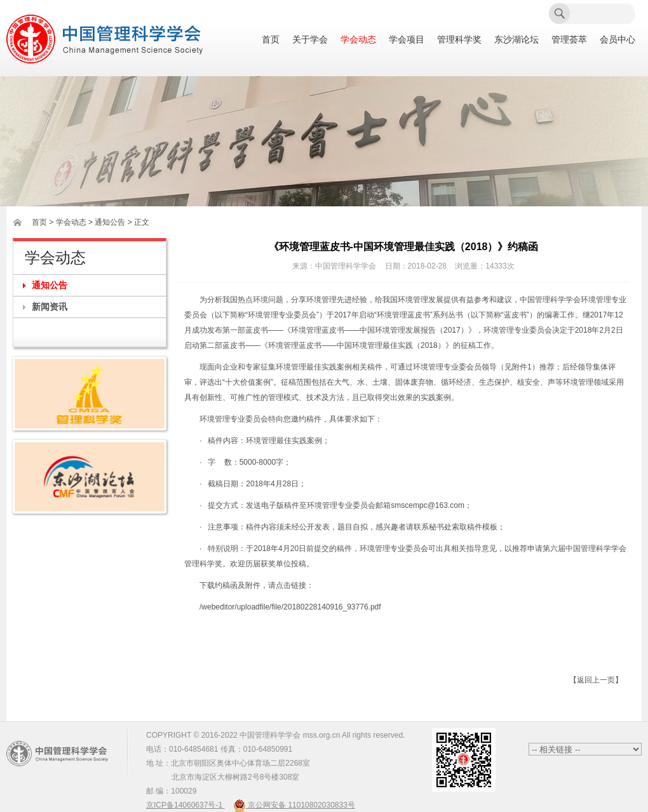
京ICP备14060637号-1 (185, 805)
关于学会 (310, 40)
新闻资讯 (50, 307)
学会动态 (358, 40)
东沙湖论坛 (516, 40)
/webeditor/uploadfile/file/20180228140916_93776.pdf (290, 607)
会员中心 (618, 40)
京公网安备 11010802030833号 (294, 805)
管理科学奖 (459, 40)
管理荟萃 (569, 40)
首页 (271, 40)
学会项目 (407, 40)
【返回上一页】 (596, 680)
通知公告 (50, 285)
